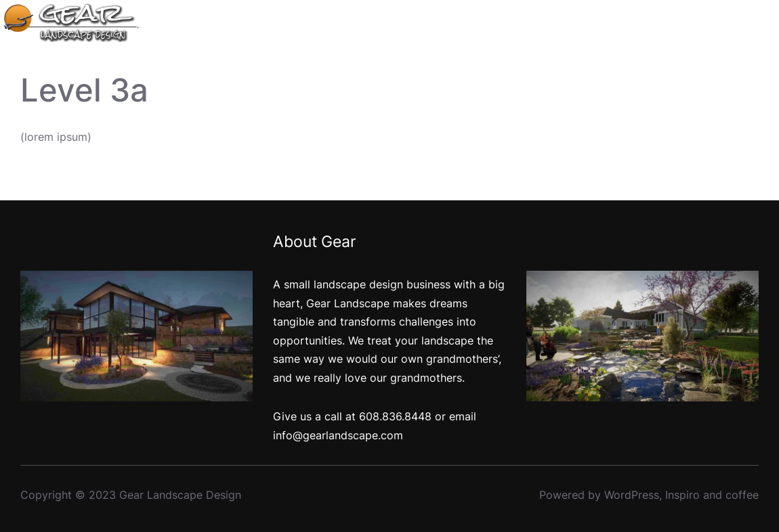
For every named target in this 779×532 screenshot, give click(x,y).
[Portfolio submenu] (643, 23)
